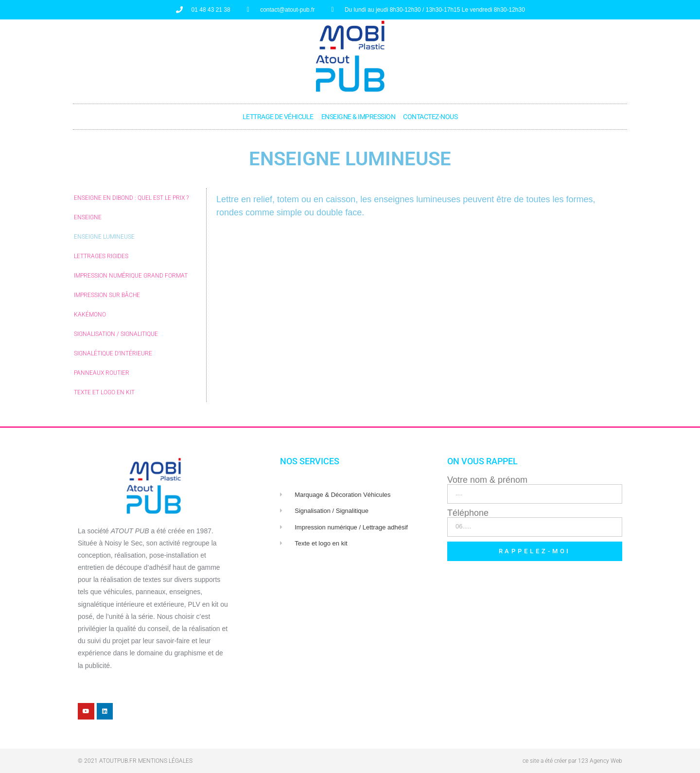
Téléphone (468, 513)
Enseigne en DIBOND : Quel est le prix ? (131, 198)
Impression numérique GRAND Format (131, 276)
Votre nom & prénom (487, 480)
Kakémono (90, 315)
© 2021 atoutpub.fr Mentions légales (135, 761)
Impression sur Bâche (107, 295)
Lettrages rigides (101, 256)
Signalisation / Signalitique (116, 334)
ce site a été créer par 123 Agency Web (572, 761)
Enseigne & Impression (359, 117)
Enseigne (88, 217)
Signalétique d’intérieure (113, 353)
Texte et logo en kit (104, 392)
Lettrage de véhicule (278, 117)
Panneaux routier (102, 373)
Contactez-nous (430, 117)
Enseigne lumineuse (104, 237)
